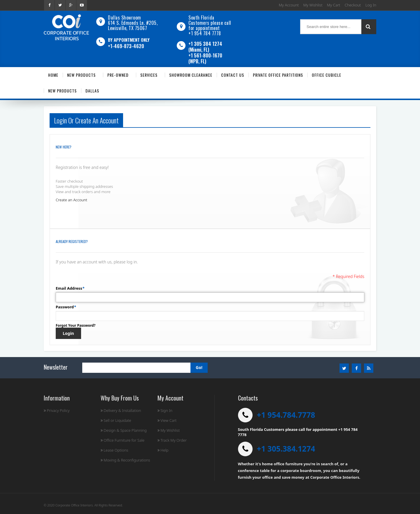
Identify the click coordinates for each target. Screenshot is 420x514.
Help (163, 450)
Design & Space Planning (124, 430)
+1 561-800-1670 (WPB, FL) (205, 58)
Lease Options (114, 450)
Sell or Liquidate (116, 420)
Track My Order (172, 440)
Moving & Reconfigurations (125, 460)
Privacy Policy (57, 410)
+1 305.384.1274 (286, 449)
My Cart (334, 5)
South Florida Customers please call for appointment (210, 23)
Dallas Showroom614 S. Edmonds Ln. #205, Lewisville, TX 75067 (133, 23)
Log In (371, 5)
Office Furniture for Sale (123, 440)
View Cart (167, 420)
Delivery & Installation (121, 410)
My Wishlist (313, 5)
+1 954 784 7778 (205, 33)
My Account (289, 5)
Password (65, 307)
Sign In (165, 410)
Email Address (69, 288)
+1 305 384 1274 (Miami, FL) (205, 47)
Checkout (353, 5)
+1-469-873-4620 (126, 46)
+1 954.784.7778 (286, 415)
